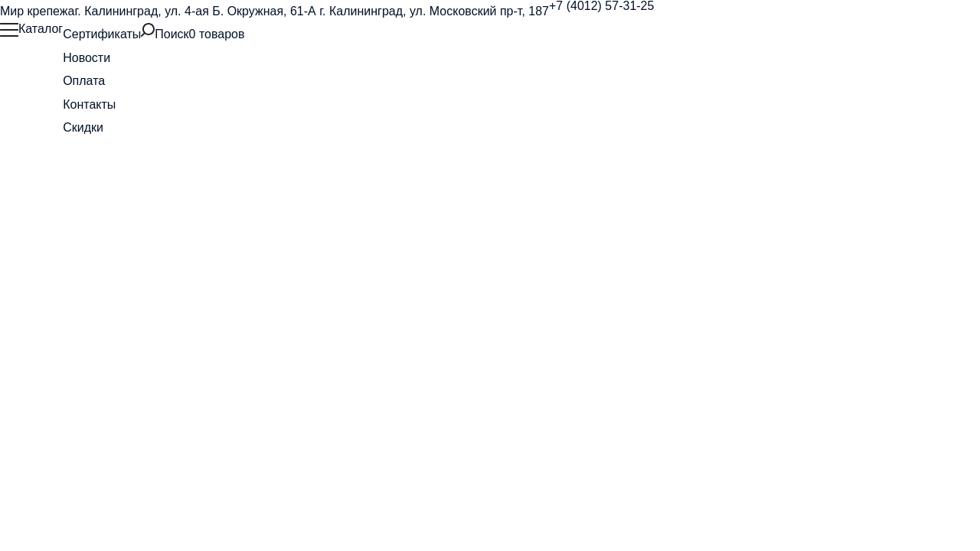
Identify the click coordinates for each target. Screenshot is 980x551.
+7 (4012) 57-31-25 (601, 6)
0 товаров (217, 34)
